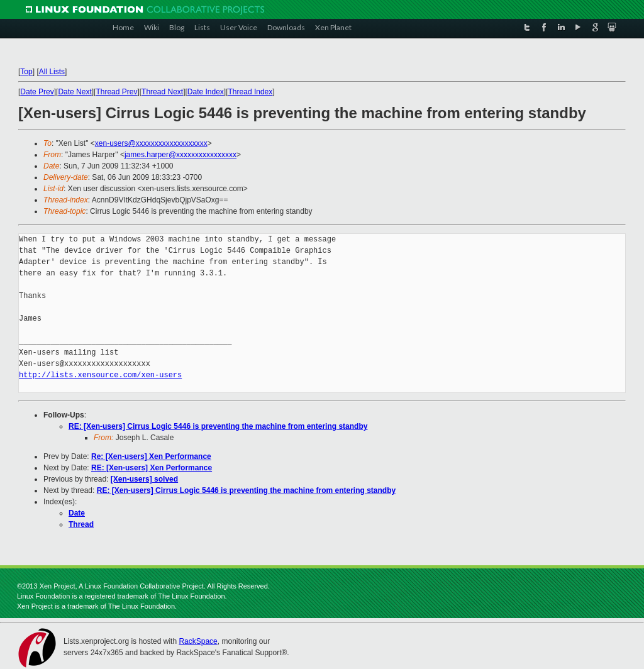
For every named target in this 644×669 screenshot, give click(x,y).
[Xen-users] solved (144, 479)
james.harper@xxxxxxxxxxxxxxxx (180, 155)
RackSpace (198, 641)
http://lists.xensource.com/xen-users (100, 375)
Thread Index (251, 92)
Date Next (75, 92)
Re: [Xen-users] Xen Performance (151, 456)
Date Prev (37, 92)
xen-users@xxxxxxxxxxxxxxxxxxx (151, 143)
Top (26, 72)
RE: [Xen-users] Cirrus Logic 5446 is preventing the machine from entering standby (218, 426)
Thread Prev (116, 92)
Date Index (206, 92)
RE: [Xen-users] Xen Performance (152, 468)
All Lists (52, 72)
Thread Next (162, 92)
